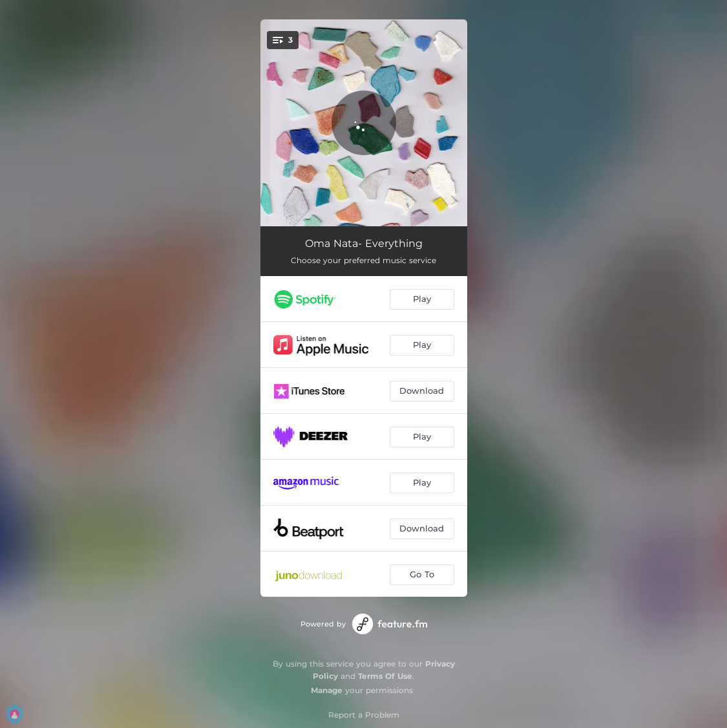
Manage (327, 690)
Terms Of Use (385, 676)
